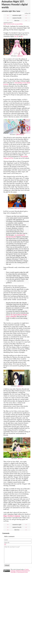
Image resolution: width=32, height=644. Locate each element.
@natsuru (20, 56)
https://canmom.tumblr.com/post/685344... (13, 24)
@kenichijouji (20, 134)
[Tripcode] (18, 542)
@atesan (20, 458)
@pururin (20, 386)
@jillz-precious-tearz (20, 208)
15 (15, 36)
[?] (5, 544)
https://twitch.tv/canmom (12, 516)
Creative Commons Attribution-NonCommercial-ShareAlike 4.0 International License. (20, 571)
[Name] (18, 540)
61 (22, 36)
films (14, 11)
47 (17, 36)
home (18, 11)
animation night (7, 11)
